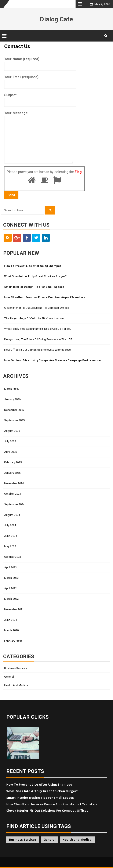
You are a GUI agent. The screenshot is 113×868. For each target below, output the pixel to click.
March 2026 (11, 389)
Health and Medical (16, 685)
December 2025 (14, 410)
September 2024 (14, 504)
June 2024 (11, 536)
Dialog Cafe (56, 19)
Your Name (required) (40, 63)
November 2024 (14, 483)
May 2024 (10, 546)
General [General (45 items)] (50, 840)
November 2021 (14, 609)
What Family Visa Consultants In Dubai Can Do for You (38, 329)
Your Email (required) (40, 81)
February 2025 (13, 462)
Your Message (39, 138)
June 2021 (11, 620)
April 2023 (10, 567)
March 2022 (11, 599)
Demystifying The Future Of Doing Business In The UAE (38, 339)
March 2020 (11, 630)
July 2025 (10, 441)
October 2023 (13, 557)
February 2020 (13, 641)
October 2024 (13, 494)
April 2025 (10, 452)
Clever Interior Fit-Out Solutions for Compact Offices (37, 308)
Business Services (16, 668)
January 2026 (12, 399)
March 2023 (11, 578)
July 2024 (10, 525)
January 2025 (12, 473)
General (9, 677)
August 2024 (12, 515)
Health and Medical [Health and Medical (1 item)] (77, 840)
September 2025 (14, 420)
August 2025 (12, 431)
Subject (40, 99)
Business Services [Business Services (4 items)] (23, 840)
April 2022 (10, 588)
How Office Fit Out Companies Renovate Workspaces (37, 350)
